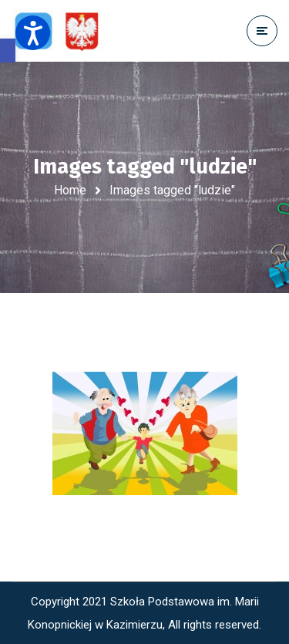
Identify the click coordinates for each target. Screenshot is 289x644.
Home (70, 190)
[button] (8, 51)
